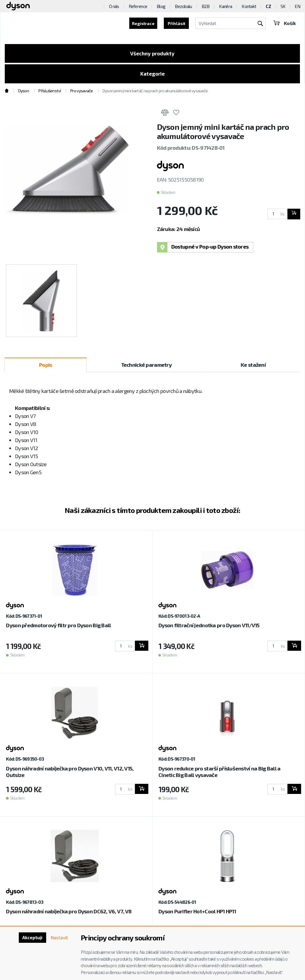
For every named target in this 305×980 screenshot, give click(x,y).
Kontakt (249, 6)
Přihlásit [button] (176, 23)
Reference (138, 6)
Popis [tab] (45, 367)
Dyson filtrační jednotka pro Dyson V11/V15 (209, 628)
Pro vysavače (81, 93)
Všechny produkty (152, 54)
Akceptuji (30, 938)
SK (283, 6)
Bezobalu (183, 6)
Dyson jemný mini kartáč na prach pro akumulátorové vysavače (155, 93)
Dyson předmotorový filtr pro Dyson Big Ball (58, 628)
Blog (161, 6)
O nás (114, 6)
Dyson (24, 93)
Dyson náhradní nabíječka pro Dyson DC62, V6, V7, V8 (69, 914)
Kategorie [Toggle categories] (152, 75)
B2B (206, 6)
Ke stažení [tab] (253, 367)
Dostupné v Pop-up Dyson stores (203, 249)
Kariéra (225, 6)
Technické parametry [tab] (146, 367)
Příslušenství (50, 93)
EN (298, 6)
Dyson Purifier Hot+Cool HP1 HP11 (197, 914)
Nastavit (59, 938)
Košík (284, 23)
